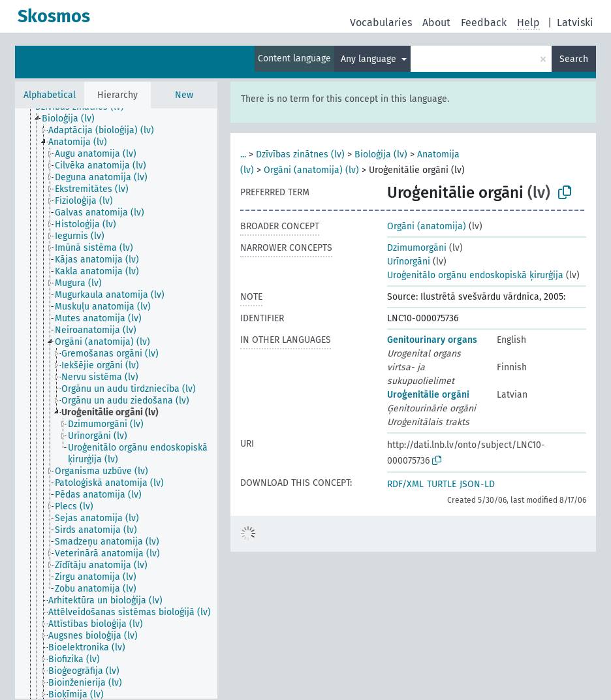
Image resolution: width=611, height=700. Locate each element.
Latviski (575, 23)
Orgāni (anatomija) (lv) (311, 170)
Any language (370, 59)
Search (574, 59)
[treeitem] (74, 119)
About (436, 23)
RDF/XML (405, 484)
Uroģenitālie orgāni (428, 395)
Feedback (484, 23)
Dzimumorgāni (417, 248)
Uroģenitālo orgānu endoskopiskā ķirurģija (475, 275)
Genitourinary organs (432, 340)
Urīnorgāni (409, 262)
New (184, 95)
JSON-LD (477, 484)
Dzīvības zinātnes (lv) (300, 154)
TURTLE (442, 484)
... (243, 154)
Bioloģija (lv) (381, 154)
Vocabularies (381, 23)
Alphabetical (50, 95)
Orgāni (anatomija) (427, 226)
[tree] (116, 404)
